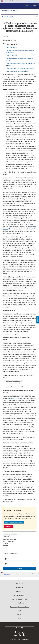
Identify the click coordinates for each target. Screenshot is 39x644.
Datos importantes (11, 47)
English (6, 36)
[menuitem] (19, 536)
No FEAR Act (19, 603)
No (7, 564)
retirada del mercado (14, 398)
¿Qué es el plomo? (12, 55)
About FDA (19, 587)
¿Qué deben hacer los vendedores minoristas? (20, 68)
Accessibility (19, 591)
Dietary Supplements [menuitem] (9, 541)
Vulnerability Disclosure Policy (20, 607)
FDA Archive (19, 584)
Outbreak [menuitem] (6, 545)
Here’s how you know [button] (32, 1)
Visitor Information (20, 595)
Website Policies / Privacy (20, 599)
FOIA (19, 611)
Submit (19, 569)
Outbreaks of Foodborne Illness (11, 10)
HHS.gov (19, 615)
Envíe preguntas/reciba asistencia (14, 522)
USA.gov (19, 619)
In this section (7, 17)
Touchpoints (6, 574)
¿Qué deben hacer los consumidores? (17, 71)
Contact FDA (19, 628)
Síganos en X (9, 526)
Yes (8, 559)
